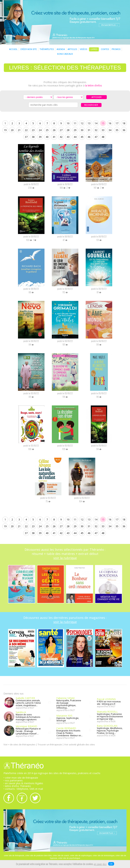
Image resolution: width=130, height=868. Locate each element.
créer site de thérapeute (14, 855)
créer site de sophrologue (81, 855)
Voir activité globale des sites (80, 744)
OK (111, 864)
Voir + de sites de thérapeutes (19, 744)
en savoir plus (100, 864)
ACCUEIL (13, 49)
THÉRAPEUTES (47, 49)
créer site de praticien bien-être (39, 855)
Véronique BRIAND (26, 726)
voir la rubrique (65, 558)
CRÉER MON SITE (29, 49)
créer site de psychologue (69, 858)
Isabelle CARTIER (25, 698)
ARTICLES (72, 49)
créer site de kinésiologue (104, 855)
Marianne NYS (64, 716)
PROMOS (116, 49)
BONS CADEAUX (65, 54)
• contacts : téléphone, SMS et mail (23, 789)
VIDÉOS (83, 49)
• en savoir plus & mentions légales (23, 783)
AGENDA (61, 49)
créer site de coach (61, 855)
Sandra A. (21, 712)
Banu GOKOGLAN (107, 726)
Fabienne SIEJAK (66, 698)
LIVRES (94, 49)
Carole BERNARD (66, 728)
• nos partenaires (13, 780)
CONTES (105, 49)
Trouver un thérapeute (50, 744)
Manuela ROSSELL (107, 712)
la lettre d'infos (94, 85)
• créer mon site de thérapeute (21, 778)
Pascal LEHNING (106, 699)
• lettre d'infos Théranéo (17, 786)
